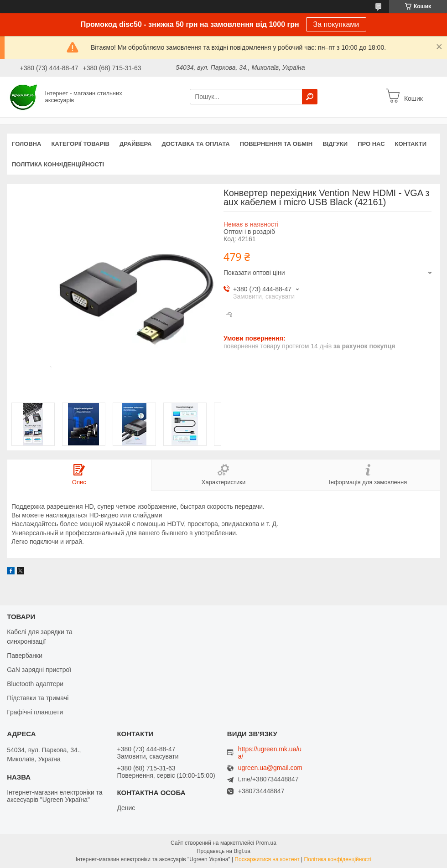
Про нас (371, 144)
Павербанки (25, 656)
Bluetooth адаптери (35, 684)
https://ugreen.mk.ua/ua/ (270, 753)
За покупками (336, 24)
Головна (26, 144)
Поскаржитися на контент (267, 859)
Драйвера (136, 144)
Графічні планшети (35, 712)
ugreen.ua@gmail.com (270, 768)
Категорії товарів (80, 144)
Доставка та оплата (196, 144)
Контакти (411, 144)
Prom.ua (266, 843)
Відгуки (335, 144)
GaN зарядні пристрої (39, 670)
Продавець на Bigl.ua (223, 851)
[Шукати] (310, 97)
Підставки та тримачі (38, 698)
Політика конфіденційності (58, 164)
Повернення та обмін (276, 144)
